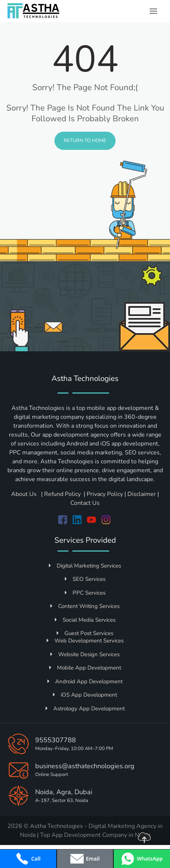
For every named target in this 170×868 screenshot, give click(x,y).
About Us (25, 494)
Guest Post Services (85, 633)
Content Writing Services (85, 606)
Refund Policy (62, 494)
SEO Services (85, 579)
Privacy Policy (105, 494)
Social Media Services (85, 620)
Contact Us (85, 503)
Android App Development (85, 681)
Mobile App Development (85, 668)
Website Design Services (85, 654)
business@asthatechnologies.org (85, 766)
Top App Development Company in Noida (95, 835)
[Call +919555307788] (28, 859)
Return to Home (85, 141)
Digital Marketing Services (85, 566)
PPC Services (85, 593)
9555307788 (56, 740)
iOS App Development (85, 695)
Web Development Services (85, 641)
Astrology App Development (85, 708)
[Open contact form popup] (85, 859)
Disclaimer (142, 494)
